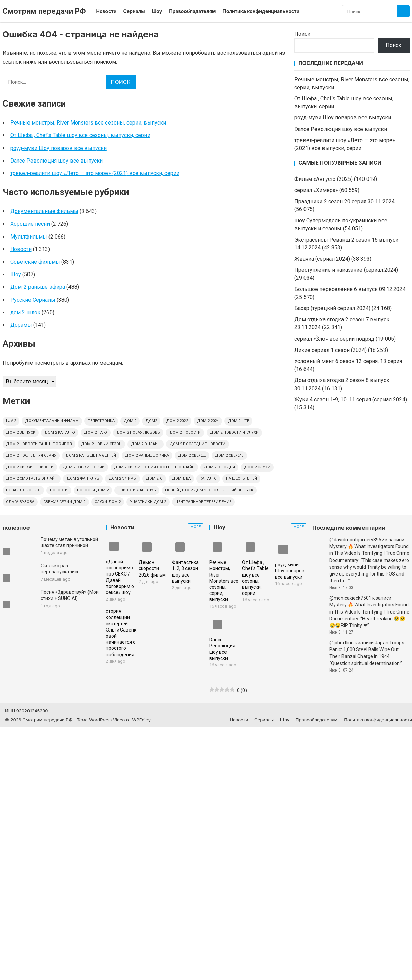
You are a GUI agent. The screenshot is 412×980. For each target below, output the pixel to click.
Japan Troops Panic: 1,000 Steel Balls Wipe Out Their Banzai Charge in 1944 (367, 650)
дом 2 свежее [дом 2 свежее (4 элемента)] (192, 456)
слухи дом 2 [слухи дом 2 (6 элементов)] (108, 502)
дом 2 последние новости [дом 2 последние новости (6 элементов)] (198, 444)
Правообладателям (192, 11)
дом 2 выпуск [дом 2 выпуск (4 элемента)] (21, 432)
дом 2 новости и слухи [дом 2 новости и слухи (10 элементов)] (234, 432)
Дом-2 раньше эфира (38, 287)
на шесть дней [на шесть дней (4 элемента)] (241, 479)
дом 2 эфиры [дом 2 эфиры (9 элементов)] (123, 479)
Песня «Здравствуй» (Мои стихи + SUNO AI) (70, 595)
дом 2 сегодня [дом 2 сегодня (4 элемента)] (219, 467)
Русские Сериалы (33, 300)
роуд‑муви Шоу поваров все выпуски (58, 148)
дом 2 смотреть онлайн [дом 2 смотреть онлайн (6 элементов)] (32, 479)
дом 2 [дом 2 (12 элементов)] (130, 421)
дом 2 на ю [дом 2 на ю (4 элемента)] (96, 432)
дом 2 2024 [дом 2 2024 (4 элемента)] (208, 421)
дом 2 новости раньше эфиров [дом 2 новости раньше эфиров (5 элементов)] (39, 444)
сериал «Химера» (316, 190)
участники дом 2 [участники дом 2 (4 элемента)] (148, 502)
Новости (106, 11)
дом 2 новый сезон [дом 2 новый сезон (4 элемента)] (101, 444)
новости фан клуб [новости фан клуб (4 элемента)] (137, 490)
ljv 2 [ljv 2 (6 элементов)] (11, 421)
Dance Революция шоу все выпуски (56, 161)
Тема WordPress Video (101, 720)
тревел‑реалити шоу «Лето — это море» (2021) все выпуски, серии (95, 173)
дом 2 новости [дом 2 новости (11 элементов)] (185, 432)
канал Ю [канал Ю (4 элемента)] (208, 479)
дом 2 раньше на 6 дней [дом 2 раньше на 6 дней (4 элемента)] (91, 456)
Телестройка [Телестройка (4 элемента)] (101, 421)
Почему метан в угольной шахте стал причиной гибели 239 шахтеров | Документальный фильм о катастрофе (69, 542)
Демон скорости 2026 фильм (152, 568)
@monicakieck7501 (350, 598)
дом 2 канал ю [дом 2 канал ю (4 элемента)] (60, 432)
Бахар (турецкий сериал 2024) (332, 308)
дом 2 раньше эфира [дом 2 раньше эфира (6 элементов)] (147, 456)
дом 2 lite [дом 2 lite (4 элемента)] (238, 421)
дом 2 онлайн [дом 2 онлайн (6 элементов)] (146, 444)
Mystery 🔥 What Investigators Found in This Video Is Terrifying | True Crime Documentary (369, 553)
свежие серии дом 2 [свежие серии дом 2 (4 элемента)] (64, 502)
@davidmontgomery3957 (357, 540)
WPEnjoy (142, 720)
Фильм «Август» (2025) (323, 179)
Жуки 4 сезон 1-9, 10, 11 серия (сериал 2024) (351, 400)
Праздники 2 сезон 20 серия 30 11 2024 (345, 201)
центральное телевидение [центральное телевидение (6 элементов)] (203, 502)
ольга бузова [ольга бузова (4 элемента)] (20, 502)
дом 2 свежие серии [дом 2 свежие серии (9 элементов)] (84, 467)
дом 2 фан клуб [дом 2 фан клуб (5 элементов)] (83, 479)
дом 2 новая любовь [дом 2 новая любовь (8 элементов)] (138, 432)
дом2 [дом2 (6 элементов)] (151, 421)
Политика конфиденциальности (261, 11)
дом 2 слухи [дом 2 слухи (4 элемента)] (257, 467)
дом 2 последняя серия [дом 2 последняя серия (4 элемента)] (31, 456)
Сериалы (134, 11)
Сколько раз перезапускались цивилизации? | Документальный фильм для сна (69, 569)
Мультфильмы (29, 237)
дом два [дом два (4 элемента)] (181, 479)
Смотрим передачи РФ (44, 11)
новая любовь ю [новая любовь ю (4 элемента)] (23, 490)
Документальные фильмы (44, 211)
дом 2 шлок (25, 312)
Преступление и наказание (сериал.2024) (346, 270)
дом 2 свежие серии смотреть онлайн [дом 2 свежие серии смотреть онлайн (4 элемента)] (154, 467)
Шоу (157, 11)
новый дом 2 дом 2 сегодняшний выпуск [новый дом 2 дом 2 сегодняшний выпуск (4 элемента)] (209, 490)
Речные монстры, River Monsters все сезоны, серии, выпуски (88, 123)
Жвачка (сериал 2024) (322, 259)
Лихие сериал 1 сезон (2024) (330, 350)
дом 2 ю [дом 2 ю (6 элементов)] (154, 479)
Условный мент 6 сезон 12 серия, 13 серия (348, 361)
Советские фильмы (35, 262)
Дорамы (21, 325)
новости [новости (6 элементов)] (59, 490)
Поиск (302, 34)
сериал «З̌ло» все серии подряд (334, 339)
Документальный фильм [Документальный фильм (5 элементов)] (52, 421)
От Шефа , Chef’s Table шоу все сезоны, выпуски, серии (80, 135)
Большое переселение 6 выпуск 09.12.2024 (350, 289)
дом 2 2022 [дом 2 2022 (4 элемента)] (177, 421)
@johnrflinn (341, 643)
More (195, 527)
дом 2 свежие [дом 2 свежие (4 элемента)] (229, 456)
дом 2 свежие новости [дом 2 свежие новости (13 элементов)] (30, 467)
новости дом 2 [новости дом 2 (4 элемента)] (93, 490)
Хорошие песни (30, 224)
